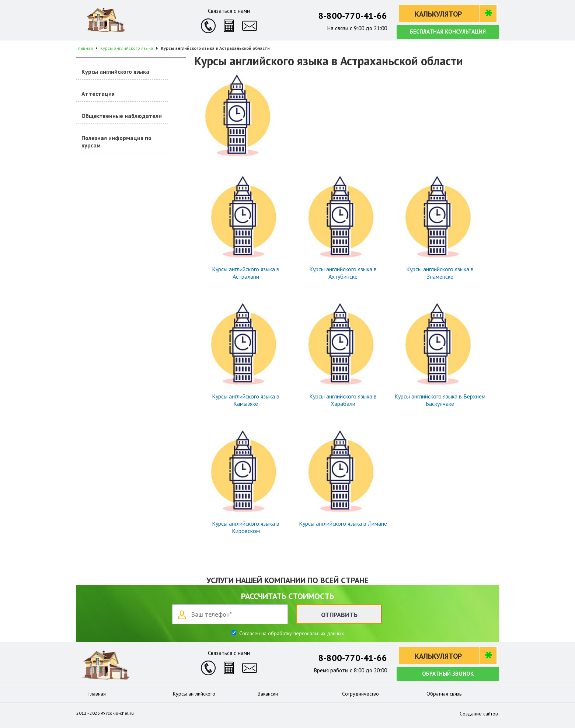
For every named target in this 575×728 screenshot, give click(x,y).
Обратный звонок (448, 674)
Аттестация (98, 94)
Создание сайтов (479, 714)
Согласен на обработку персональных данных (291, 633)
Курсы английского (194, 694)
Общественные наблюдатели (122, 116)
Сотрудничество (360, 694)
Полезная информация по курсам (116, 142)
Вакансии (268, 694)
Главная (97, 694)
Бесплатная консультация (448, 32)
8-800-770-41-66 (353, 16)
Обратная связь (444, 694)
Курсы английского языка (115, 72)
